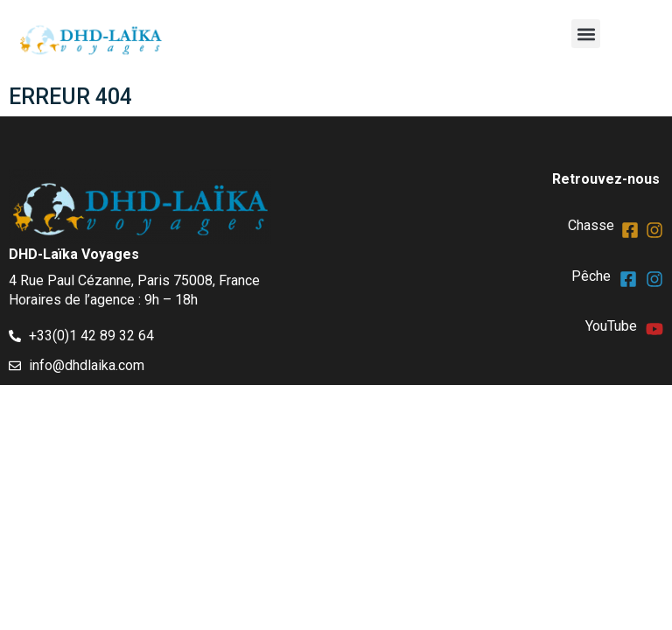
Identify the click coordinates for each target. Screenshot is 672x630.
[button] (586, 34)
